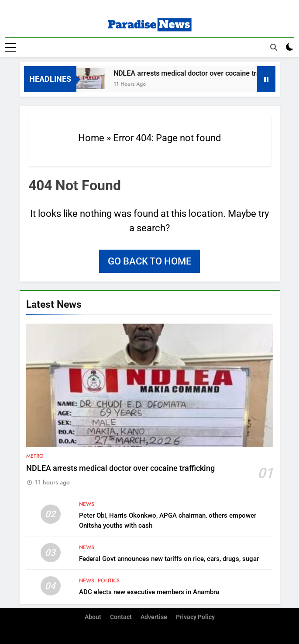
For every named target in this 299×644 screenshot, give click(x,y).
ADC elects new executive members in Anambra (149, 592)
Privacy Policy (195, 617)
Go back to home (149, 261)
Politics (109, 581)
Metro (35, 456)
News (87, 504)
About (93, 617)
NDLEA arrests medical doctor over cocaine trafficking (202, 73)
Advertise (154, 617)
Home (91, 138)
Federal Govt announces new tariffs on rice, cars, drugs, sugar (169, 559)
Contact (121, 617)
